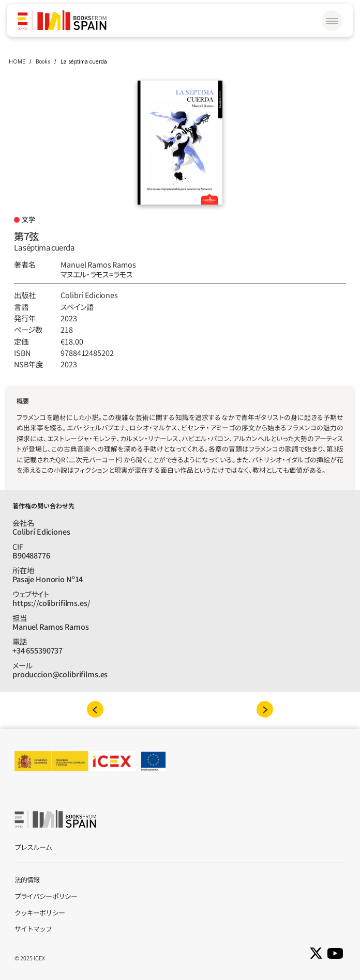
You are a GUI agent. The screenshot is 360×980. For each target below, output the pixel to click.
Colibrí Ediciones (89, 295)
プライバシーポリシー (46, 896)
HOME (17, 61)
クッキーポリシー (40, 913)
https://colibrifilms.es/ (51, 603)
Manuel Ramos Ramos (98, 264)
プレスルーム (33, 847)
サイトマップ (33, 929)
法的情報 (27, 880)
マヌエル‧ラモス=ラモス (96, 274)
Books (43, 61)
